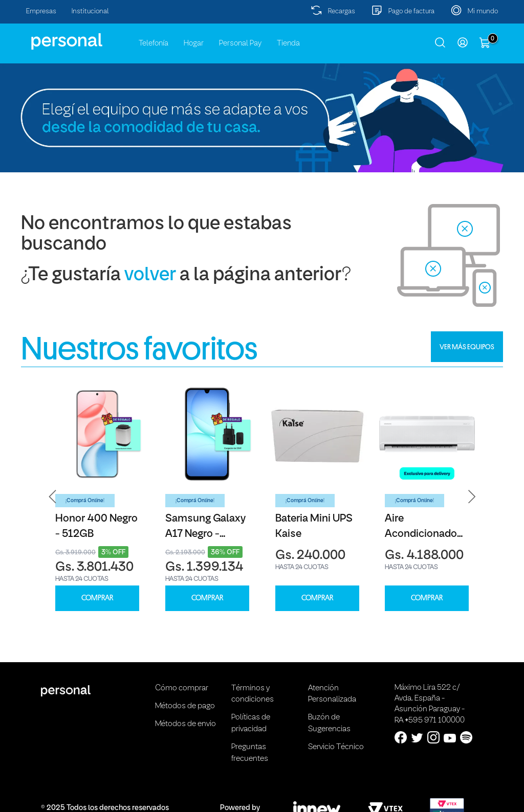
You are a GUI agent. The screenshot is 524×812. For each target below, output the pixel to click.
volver (150, 275)
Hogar (194, 43)
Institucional (90, 12)
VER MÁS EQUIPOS (467, 347)
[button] (53, 497)
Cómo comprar (182, 688)
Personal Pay (240, 43)
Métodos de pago (185, 706)
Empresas (41, 12)
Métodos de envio (185, 724)
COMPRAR (97, 598)
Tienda (288, 43)
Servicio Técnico (336, 747)
